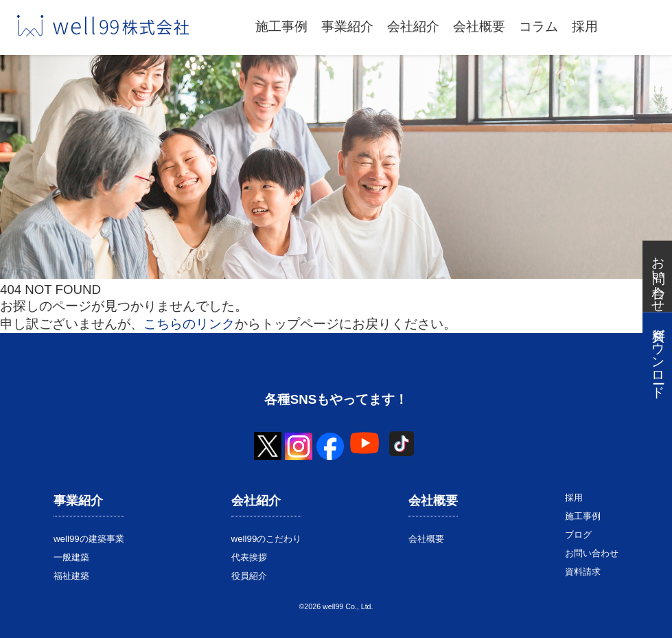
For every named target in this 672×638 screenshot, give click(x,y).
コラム (538, 26)
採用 (585, 26)
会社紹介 (413, 26)
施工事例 (281, 26)
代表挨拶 (249, 557)
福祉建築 (71, 576)
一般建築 (71, 557)
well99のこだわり (267, 539)
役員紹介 (249, 576)
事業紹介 (347, 26)
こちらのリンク (189, 324)
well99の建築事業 (89, 539)
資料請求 (583, 572)
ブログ (578, 535)
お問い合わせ (592, 553)
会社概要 (479, 26)
